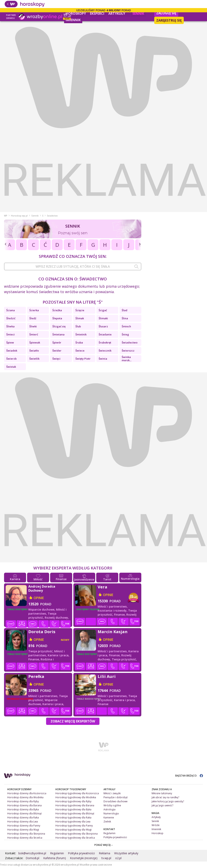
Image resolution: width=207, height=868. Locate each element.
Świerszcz (128, 351)
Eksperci (97, 14)
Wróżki (156, 825)
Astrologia (109, 809)
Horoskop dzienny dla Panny (24, 826)
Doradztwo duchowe (116, 801)
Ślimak (80, 318)
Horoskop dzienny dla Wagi (23, 830)
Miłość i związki (112, 793)
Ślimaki (103, 318)
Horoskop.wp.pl (19, 216)
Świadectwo (130, 342)
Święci (56, 359)
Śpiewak (35, 342)
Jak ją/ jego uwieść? (162, 805)
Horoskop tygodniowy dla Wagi (73, 830)
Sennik (138, 14)
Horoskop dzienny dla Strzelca (25, 838)
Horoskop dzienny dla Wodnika (25, 797)
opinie (39, 598)
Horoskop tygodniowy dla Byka (73, 809)
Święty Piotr (83, 359)
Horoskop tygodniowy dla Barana (75, 805)
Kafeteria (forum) (55, 858)
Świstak (11, 367)
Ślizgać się (59, 326)
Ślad (125, 310)
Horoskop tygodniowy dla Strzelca (75, 838)
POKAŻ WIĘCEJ (104, 845)
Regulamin (109, 833)
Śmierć (34, 334)
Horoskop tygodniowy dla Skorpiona (77, 834)
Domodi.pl (32, 858)
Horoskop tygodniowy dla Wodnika (76, 797)
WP (6, 216)
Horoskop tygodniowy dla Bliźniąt (75, 813)
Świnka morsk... (127, 359)
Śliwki (33, 326)
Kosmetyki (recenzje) (84, 858)
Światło (34, 351)
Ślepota (57, 318)
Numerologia (111, 813)
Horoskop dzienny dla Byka (23, 809)
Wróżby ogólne (112, 805)
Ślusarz (103, 326)
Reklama (105, 853)
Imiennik (73, 20)
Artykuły (118, 13)
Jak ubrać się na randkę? (165, 797)
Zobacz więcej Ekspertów (73, 721)
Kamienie (109, 818)
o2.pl (118, 858)
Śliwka (10, 326)
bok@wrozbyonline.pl (32, 853)
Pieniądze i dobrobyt (116, 797)
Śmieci (11, 334)
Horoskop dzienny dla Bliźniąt (24, 813)
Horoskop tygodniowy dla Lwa (73, 822)
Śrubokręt (105, 342)
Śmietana (58, 334)
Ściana (11, 310)
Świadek (12, 351)
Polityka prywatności (115, 837)
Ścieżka (57, 310)
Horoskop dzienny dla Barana (24, 805)
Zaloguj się (166, 13)
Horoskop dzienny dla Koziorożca (27, 793)
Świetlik (34, 359)
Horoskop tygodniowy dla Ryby (73, 801)
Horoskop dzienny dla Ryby (23, 801)
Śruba (79, 342)
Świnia (103, 359)
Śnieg (125, 334)
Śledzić (11, 318)
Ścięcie (80, 310)
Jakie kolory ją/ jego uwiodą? (168, 801)
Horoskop (157, 833)
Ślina (125, 318)
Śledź (33, 318)
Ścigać (103, 310)
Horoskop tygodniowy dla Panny (74, 826)
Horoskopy (76, 14)
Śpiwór (57, 342)
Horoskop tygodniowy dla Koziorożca (77, 793)
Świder (57, 351)
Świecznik (105, 351)
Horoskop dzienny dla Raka (23, 818)
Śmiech (126, 326)
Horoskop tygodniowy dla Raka (73, 818)
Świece (80, 351)
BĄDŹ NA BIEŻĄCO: (189, 776)
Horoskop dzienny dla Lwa (23, 822)
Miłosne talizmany (162, 793)
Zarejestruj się (169, 20)
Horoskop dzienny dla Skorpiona (26, 834)
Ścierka (34, 310)
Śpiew (10, 342)
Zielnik (107, 822)
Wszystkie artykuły (126, 853)
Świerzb (11, 359)
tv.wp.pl (106, 858)
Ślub (78, 326)
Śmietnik (81, 334)
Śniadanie (105, 334)
